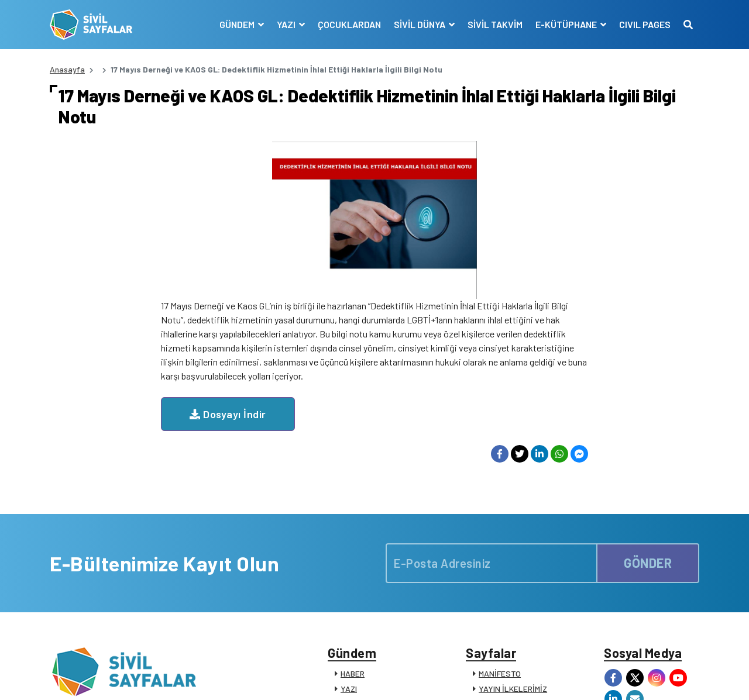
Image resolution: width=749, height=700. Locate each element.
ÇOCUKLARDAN (349, 24)
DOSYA (353, 546)
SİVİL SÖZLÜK (504, 592)
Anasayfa (67, 69)
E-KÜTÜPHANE (506, 576)
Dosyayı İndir (339, 256)
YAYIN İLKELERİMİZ (513, 531)
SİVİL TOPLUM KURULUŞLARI (530, 561)
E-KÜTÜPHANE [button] (567, 24)
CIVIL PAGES (645, 24)
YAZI (349, 531)
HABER (353, 515)
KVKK (593, 678)
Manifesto (630, 678)
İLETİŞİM (494, 607)
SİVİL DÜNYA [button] (420, 24)
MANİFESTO (500, 515)
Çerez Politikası (545, 678)
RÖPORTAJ (360, 576)
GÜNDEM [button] (238, 24)
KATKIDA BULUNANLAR (382, 607)
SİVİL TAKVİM (495, 24)
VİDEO (351, 561)
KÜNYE (491, 546)
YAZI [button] (287, 24)
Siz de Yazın (678, 678)
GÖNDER (648, 405)
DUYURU (356, 592)
